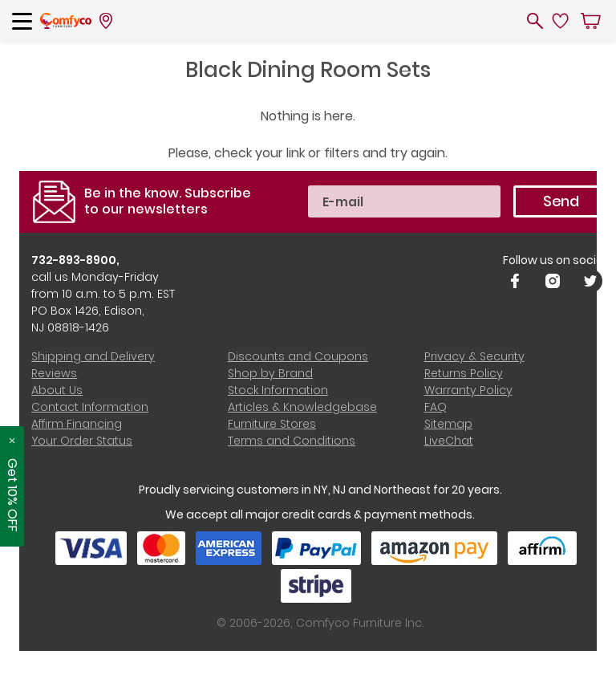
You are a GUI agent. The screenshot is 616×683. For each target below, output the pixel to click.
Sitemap (448, 424)
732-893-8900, (76, 260)
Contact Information (90, 407)
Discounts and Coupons (298, 356)
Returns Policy (463, 373)
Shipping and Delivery (93, 356)
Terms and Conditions (292, 441)
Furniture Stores (272, 424)
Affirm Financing (77, 424)
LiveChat (448, 441)
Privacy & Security (474, 356)
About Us (57, 390)
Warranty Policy (468, 390)
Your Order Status (82, 441)
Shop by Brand (270, 373)
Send (560, 201)
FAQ (435, 407)
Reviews (54, 373)
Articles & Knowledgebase (302, 407)
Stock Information (278, 390)
